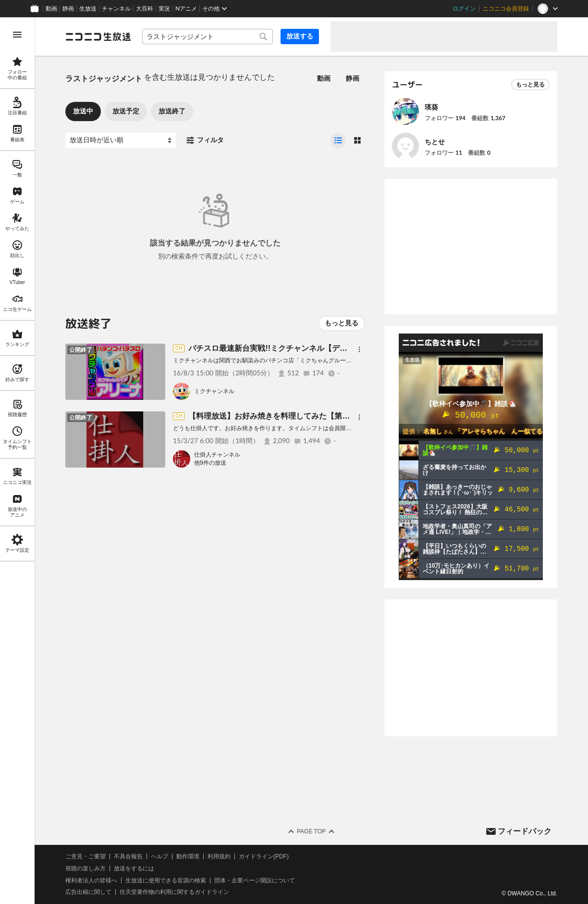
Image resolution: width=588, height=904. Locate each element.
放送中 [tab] (83, 111)
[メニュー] (359, 349)
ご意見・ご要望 (86, 856)
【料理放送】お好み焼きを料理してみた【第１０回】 (281, 416)
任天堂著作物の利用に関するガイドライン (174, 892)
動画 (51, 9)
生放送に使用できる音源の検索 (166, 880)
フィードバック (525, 831)
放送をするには (134, 868)
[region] (17, 461)
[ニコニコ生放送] (98, 37)
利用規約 (219, 856)
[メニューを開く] (17, 35)
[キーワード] (208, 37)
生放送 (88, 9)
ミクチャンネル (214, 391)
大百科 (145, 9)
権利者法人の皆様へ (91, 880)
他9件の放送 (210, 463)
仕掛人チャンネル (217, 455)
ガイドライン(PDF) (264, 856)
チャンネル (116, 9)
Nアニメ (186, 9)
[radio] (338, 140)
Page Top (311, 831)
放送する (300, 36)
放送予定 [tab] (126, 111)
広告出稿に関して (88, 892)
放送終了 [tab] (172, 111)
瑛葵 (431, 107)
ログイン (464, 9)
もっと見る (342, 323)
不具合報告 (128, 856)
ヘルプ (159, 856)
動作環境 (188, 856)
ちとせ (435, 142)
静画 (68, 9)
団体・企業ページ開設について (255, 880)
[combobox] (208, 37)
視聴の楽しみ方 (86, 868)
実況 (164, 9)
